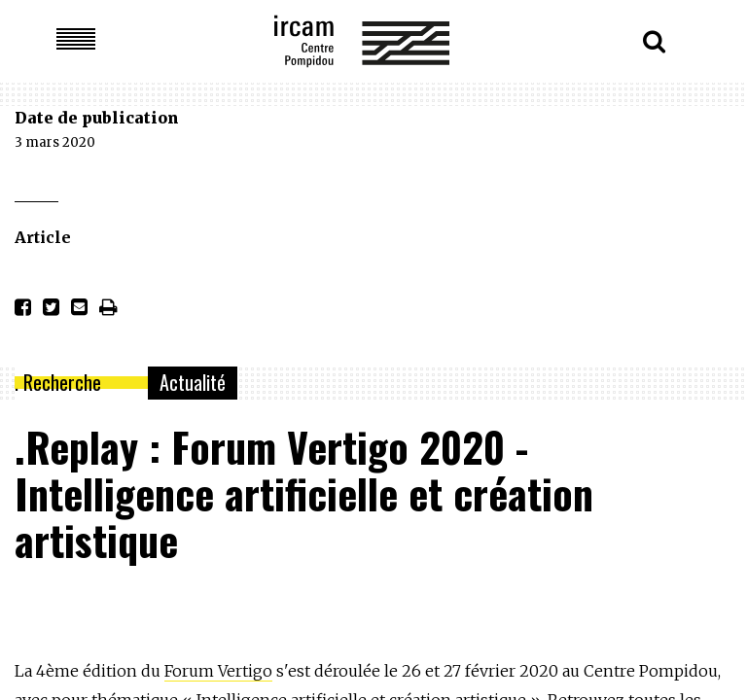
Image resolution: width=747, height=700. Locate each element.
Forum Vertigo (218, 671)
